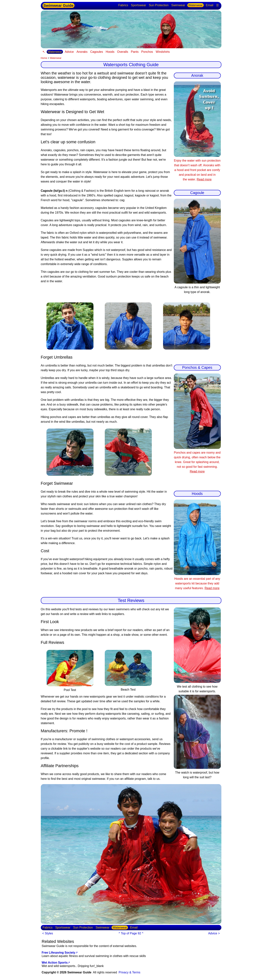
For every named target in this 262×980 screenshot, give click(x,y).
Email (210, 5)
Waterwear (196, 5)
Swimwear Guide (58, 5)
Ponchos (147, 52)
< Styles (48, 933)
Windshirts (163, 52)
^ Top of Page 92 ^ (131, 933)
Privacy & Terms (129, 972)
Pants (135, 52)
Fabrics (123, 5)
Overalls (123, 52)
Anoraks (82, 52)
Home (44, 58)
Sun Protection (159, 5)
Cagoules (97, 52)
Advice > (214, 933)
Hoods (110, 52)
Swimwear (178, 5)
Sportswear (139, 5)
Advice (69, 52)
